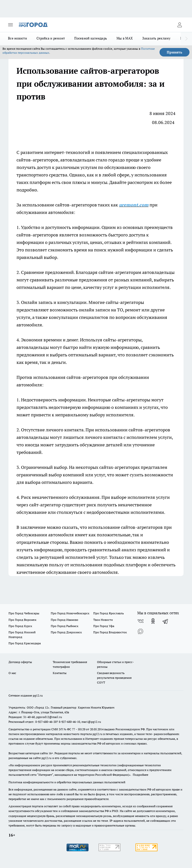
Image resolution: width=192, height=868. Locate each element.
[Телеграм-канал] (165, 621)
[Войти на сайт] (179, 25)
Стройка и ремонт (51, 38)
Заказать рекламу (156, 38)
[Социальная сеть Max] (140, 631)
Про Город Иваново (64, 620)
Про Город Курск (20, 626)
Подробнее (140, 775)
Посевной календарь (91, 38)
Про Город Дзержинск (66, 632)
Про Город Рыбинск (64, 626)
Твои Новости (103, 620)
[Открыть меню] (10, 25)
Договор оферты (20, 662)
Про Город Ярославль (108, 613)
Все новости (17, 38)
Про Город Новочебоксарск (70, 613)
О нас (12, 673)
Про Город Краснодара (25, 643)
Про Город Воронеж (22, 620)
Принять (174, 52)
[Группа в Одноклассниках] (153, 621)
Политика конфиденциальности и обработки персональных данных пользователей (67, 782)
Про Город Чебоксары (24, 613)
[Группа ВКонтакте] (140, 621)
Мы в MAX (125, 38)
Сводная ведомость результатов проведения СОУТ (114, 678)
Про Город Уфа (104, 626)
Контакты (60, 673)
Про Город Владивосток (110, 632)
